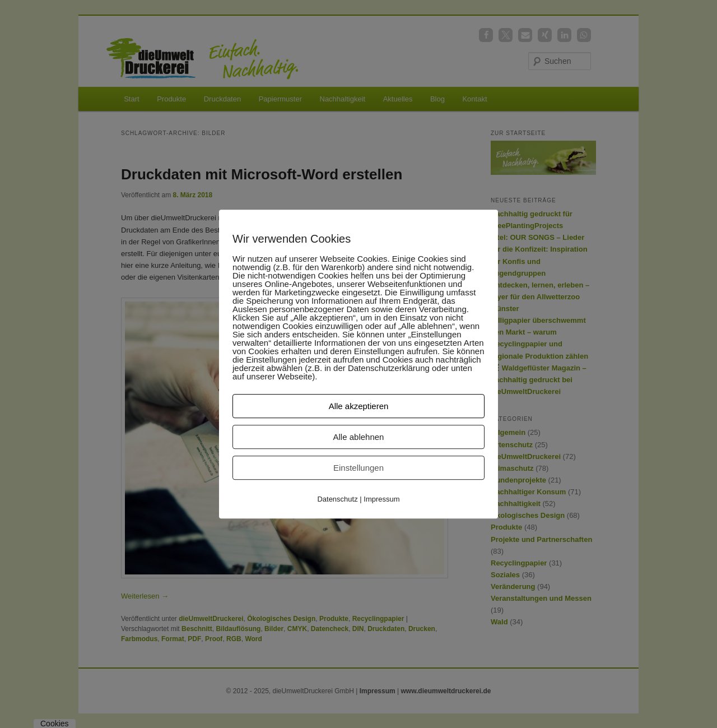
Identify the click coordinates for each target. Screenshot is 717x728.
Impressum (381, 499)
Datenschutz (337, 499)
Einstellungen (358, 468)
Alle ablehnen (359, 437)
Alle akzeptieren (359, 406)
